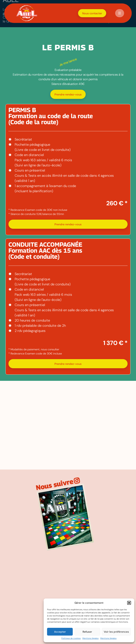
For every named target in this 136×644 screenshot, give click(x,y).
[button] (129, 603)
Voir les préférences (116, 632)
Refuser (87, 632)
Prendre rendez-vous (68, 94)
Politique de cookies (71, 638)
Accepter (60, 632)
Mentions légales (90, 638)
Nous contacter (92, 13)
